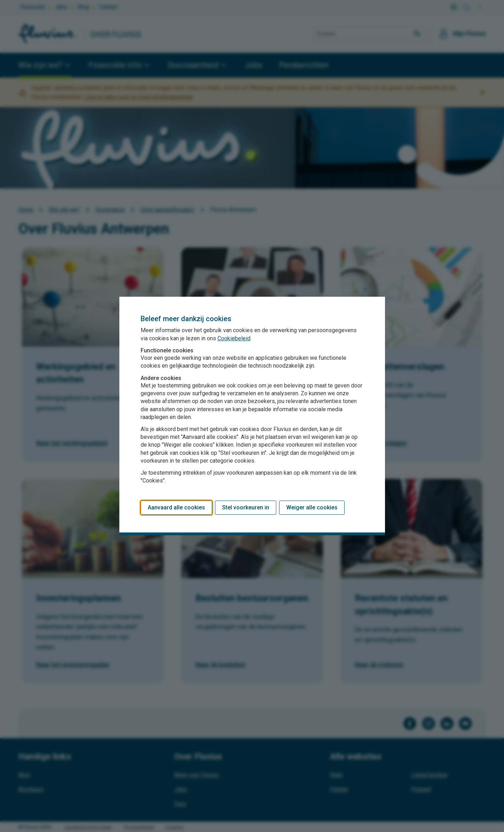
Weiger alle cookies (312, 507)
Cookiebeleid (234, 338)
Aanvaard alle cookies (176, 507)
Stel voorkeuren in (246, 507)
